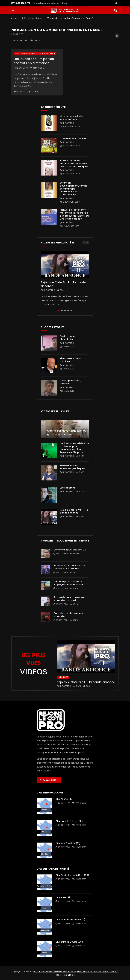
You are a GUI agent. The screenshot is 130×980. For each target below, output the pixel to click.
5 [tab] (71, 311)
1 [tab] (59, 311)
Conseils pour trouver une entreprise (68, 615)
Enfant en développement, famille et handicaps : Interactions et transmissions (74, 189)
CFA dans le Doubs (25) (69, 942)
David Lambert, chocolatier (68, 338)
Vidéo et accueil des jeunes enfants (50, 3)
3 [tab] (65, 311)
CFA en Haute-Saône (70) (70, 920)
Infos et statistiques (32, 18)
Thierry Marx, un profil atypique (72, 360)
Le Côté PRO (22, 68)
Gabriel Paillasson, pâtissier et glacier (71, 431)
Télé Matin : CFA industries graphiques (72, 467)
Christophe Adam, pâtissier (70, 382)
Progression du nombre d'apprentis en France (35, 54)
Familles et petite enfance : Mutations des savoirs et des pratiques (74, 164)
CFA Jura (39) (64, 897)
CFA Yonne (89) (64, 799)
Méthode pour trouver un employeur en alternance (68, 583)
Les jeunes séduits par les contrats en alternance (34, 61)
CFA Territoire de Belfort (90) (72, 875)
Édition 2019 (63, 677)
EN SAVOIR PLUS (49, 780)
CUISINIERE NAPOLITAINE (73, 138)
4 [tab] (68, 311)
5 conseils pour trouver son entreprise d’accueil (69, 599)
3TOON (71, 975)
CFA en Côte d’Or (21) (68, 843)
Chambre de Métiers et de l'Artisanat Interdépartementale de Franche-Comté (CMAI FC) (76, 971)
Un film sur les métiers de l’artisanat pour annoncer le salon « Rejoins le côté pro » (74, 448)
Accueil (14, 18)
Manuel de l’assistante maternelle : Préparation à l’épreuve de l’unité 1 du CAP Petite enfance (74, 214)
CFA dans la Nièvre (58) (69, 821)
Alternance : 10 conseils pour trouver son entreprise (70, 567)
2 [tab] (62, 311)
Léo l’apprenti (68, 488)
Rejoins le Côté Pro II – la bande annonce (63, 284)
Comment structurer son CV (70, 550)
